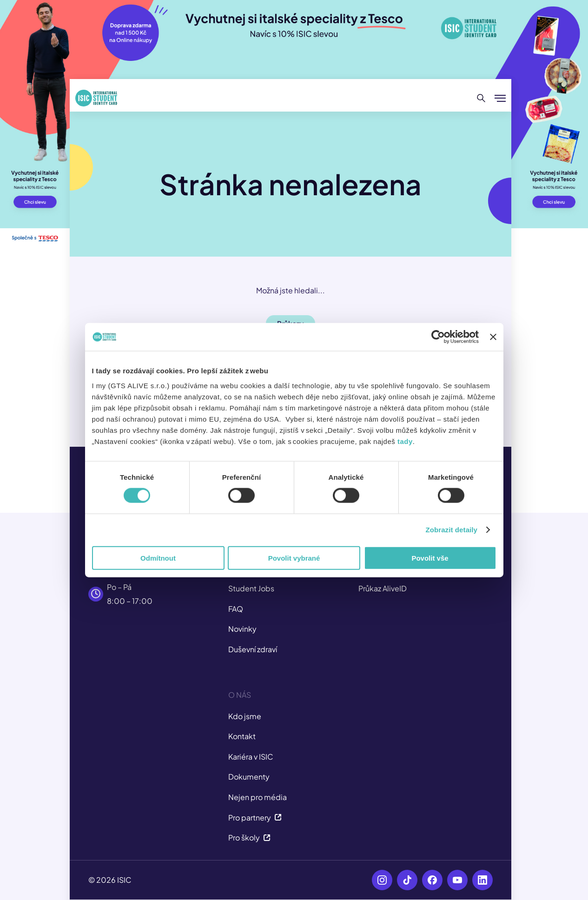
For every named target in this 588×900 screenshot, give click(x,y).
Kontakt (242, 736)
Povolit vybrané (294, 585)
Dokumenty (249, 777)
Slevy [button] (291, 345)
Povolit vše (433, 585)
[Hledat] (481, 98)
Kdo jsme (245, 716)
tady (332, 467)
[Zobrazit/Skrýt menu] (500, 98)
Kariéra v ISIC (251, 757)
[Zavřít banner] (498, 364)
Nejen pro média (258, 797)
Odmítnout (155, 585)
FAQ (236, 609)
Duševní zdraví (253, 649)
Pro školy (249, 837)
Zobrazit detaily (457, 556)
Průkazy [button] (291, 323)
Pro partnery (255, 817)
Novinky (242, 629)
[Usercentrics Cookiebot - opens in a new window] (444, 364)
